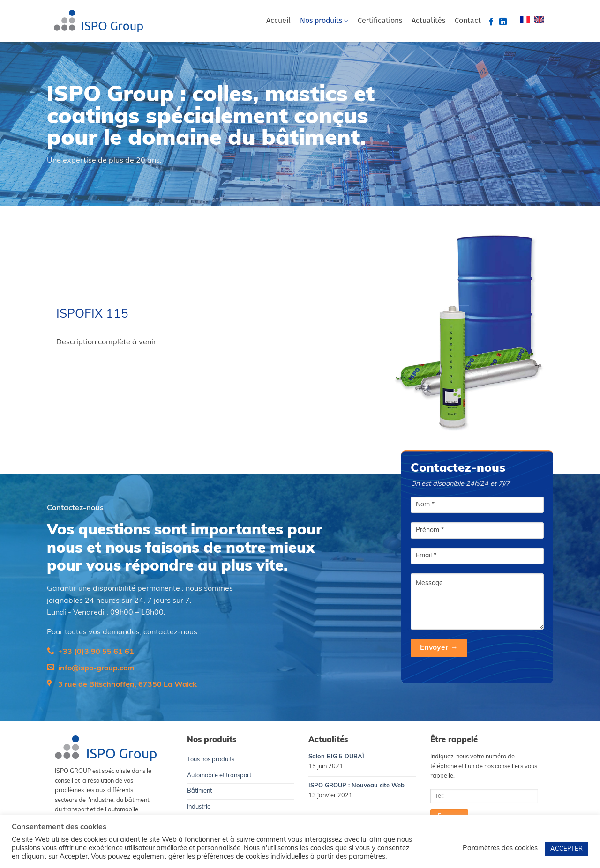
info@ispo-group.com (96, 668)
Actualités (428, 21)
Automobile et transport (219, 775)
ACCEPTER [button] (566, 849)
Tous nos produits (211, 760)
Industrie (199, 807)
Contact (468, 21)
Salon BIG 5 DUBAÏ (336, 757)
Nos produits (324, 21)
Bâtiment (199, 791)
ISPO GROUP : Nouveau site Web (356, 786)
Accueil (278, 21)
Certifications (380, 21)
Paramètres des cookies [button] (500, 849)
